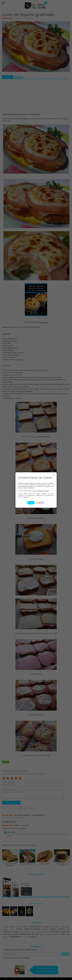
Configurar (40, 503)
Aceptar (31, 503)
